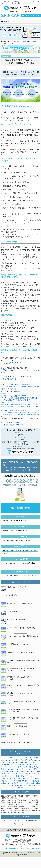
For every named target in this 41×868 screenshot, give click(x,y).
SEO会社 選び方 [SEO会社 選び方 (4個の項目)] (32, 758)
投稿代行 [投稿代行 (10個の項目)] (35, 781)
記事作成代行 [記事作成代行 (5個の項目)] (23, 785)
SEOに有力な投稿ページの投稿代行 (12, 425)
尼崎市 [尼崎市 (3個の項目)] (37, 779)
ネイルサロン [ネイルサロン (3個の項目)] (9, 769)
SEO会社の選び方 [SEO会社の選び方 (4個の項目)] (7, 760)
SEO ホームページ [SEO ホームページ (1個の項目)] (13, 758)
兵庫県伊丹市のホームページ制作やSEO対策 (15, 742)
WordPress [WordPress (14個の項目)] (26, 760)
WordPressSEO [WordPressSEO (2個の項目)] (13, 763)
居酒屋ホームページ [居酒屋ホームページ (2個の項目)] (8, 781)
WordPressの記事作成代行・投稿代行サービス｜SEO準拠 (20, 410)
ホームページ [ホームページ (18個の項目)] (20, 772)
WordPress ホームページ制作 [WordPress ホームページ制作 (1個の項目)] (12, 767)
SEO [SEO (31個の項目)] (4, 758)
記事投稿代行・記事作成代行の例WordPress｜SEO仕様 (19, 404)
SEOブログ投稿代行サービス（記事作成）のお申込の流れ (19, 413)
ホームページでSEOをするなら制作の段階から (22, 628)
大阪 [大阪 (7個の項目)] (7, 779)
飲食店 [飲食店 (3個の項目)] (21, 788)
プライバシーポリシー (21, 824)
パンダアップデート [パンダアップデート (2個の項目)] (20, 769)
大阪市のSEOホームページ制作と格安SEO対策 (13, 42)
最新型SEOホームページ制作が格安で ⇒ (15, 531)
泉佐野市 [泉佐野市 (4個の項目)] (15, 785)
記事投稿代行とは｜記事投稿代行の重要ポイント (16, 396)
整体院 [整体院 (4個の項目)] (33, 783)
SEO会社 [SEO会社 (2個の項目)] (23, 758)
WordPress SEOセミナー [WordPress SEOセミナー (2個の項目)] (29, 763)
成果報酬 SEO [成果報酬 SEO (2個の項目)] (26, 781)
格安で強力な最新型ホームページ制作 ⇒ (15, 521)
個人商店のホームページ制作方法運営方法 (20, 603)
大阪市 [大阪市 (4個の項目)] (27, 779)
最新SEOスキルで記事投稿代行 (21, 385)
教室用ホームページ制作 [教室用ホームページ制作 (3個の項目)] (22, 783)
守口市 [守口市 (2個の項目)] (32, 779)
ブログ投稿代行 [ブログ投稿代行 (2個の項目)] (33, 769)
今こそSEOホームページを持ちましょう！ (20, 644)
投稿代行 (28, 42)
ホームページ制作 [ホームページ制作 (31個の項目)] (22, 774)
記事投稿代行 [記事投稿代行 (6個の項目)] (32, 785)
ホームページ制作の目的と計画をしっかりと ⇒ (17, 541)
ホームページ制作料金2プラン (11, 595)
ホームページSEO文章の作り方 (17, 620)
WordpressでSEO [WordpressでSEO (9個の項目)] (9, 765)
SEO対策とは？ (12, 612)
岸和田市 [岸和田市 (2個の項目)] (18, 781)
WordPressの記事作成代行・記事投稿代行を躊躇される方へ (20, 398)
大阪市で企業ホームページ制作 (17, 587)
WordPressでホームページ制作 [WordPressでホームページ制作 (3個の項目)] (28, 765)
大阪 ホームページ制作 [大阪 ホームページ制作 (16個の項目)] (17, 779)
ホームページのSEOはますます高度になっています (23, 636)
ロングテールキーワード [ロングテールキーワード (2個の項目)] (31, 776)
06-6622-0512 (11, 364)
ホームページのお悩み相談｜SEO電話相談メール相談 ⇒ (20, 576)
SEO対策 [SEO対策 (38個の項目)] (17, 760)
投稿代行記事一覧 (10, 379)
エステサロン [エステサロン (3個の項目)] (27, 767)
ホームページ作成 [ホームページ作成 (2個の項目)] (10, 774)
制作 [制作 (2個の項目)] (3, 779)
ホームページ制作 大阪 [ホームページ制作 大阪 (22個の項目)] (15, 776)
